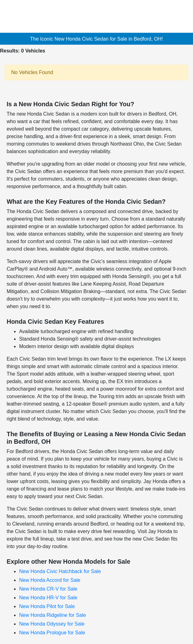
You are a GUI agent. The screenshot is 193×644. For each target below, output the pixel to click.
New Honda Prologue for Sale (52, 633)
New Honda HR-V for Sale (48, 598)
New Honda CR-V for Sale (48, 589)
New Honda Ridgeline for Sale (52, 615)
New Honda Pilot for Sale (47, 606)
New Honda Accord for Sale (50, 580)
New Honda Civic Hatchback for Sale (60, 571)
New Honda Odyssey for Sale (52, 624)
